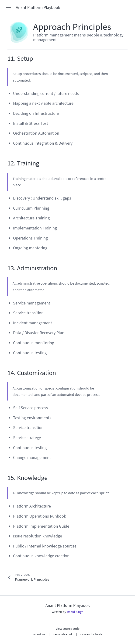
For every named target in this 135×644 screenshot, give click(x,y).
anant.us (39, 634)
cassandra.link (63, 634)
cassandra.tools (91, 634)
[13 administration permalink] (5, 268)
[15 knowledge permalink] (5, 478)
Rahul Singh (75, 612)
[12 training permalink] (5, 163)
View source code (68, 629)
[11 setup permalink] (5, 59)
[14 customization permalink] (5, 373)
